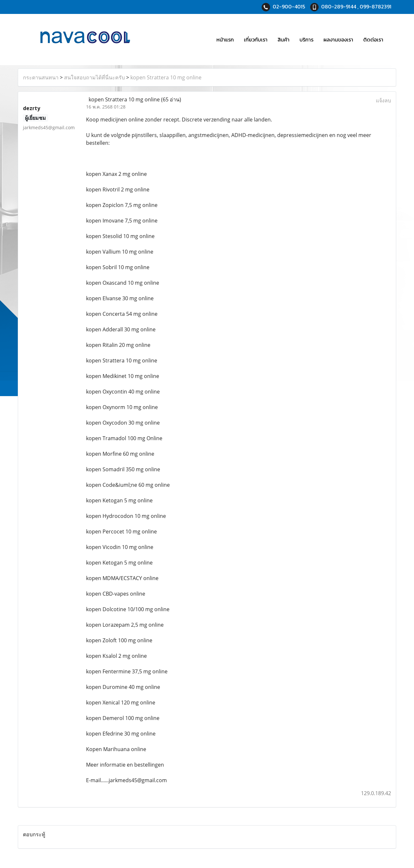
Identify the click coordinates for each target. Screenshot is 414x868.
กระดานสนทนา (41, 77)
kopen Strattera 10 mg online (166, 77)
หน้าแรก (225, 40)
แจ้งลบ (383, 100)
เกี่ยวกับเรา (256, 40)
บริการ (306, 40)
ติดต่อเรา (373, 40)
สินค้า (283, 40)
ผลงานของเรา (338, 40)
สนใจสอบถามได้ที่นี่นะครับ (94, 77)
